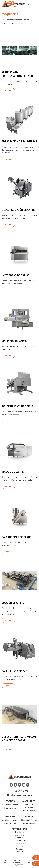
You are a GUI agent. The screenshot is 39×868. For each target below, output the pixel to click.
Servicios (20, 838)
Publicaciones (10, 808)
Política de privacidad (17, 861)
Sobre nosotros (19, 843)
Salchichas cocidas (14, 671)
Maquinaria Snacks (29, 820)
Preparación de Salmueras (19, 142)
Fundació (20, 846)
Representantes (19, 841)
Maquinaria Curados (10, 820)
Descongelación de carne (18, 210)
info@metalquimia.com (19, 795)
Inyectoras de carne (15, 275)
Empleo (19, 849)
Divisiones (19, 832)
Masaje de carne (13, 472)
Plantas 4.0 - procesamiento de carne (18, 74)
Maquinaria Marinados (29, 806)
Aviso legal (5, 861)
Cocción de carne (13, 603)
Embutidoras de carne (16, 537)
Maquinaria (19, 835)
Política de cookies (32, 861)
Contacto (19, 852)
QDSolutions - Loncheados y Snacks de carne (19, 739)
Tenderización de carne (17, 406)
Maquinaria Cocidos (10, 805)
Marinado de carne (14, 341)
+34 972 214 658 (19, 791)
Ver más (8, 90)
